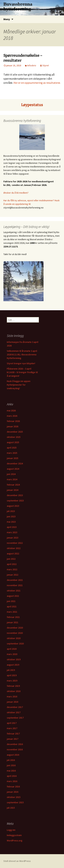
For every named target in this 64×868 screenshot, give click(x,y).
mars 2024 (12, 479)
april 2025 (12, 448)
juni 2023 (11, 516)
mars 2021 (12, 612)
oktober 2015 (14, 797)
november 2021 (15, 585)
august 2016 (13, 755)
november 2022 (15, 543)
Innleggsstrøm (14, 835)
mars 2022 (12, 569)
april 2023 (12, 527)
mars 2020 (12, 654)
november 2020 (15, 633)
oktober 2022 (14, 548)
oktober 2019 (14, 659)
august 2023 (13, 506)
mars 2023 (12, 532)
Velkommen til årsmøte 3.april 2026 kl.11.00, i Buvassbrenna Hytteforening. (22, 354)
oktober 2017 (14, 712)
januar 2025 (13, 458)
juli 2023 (11, 511)
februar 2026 (13, 421)
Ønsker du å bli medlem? (16, 193)
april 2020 (12, 649)
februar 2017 (13, 734)
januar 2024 (13, 490)
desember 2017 (15, 707)
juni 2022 (11, 559)
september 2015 (15, 802)
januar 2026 (13, 426)
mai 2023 (11, 522)
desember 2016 (15, 744)
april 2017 (12, 723)
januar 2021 (13, 622)
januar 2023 (13, 538)
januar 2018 (13, 702)
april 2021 (12, 606)
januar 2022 (13, 575)
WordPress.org (15, 840)
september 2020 (15, 644)
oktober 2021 (14, 591)
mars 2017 (12, 728)
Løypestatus (32, 105)
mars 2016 (12, 781)
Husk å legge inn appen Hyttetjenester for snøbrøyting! (19, 385)
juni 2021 (11, 601)
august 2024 (13, 469)
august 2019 (13, 665)
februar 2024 (13, 485)
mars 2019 (12, 681)
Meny (7, 19)
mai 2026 (11, 411)
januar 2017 (13, 739)
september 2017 (15, 718)
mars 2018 (12, 696)
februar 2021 (13, 617)
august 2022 (13, 553)
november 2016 (15, 749)
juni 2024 (11, 474)
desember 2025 (15, 432)
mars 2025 (12, 453)
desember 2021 (15, 580)
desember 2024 (15, 463)
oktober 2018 (14, 691)
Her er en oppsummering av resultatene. (37, 83)
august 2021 (13, 596)
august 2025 (13, 442)
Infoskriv (32, 65)
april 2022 (12, 564)
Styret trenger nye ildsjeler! (21, 363)
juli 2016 (11, 760)
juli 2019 (11, 670)
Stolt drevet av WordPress (17, 861)
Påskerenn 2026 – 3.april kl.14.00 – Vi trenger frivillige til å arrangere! (22, 372)
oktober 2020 (14, 638)
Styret (46, 65)
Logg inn (11, 830)
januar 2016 (13, 792)
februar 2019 (13, 686)
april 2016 (12, 776)
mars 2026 (12, 416)
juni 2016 (11, 765)
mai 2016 (11, 771)
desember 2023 (15, 495)
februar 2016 (13, 787)
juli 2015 (11, 808)
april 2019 (12, 675)
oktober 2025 (14, 437)
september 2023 (15, 501)
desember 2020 (15, 628)
